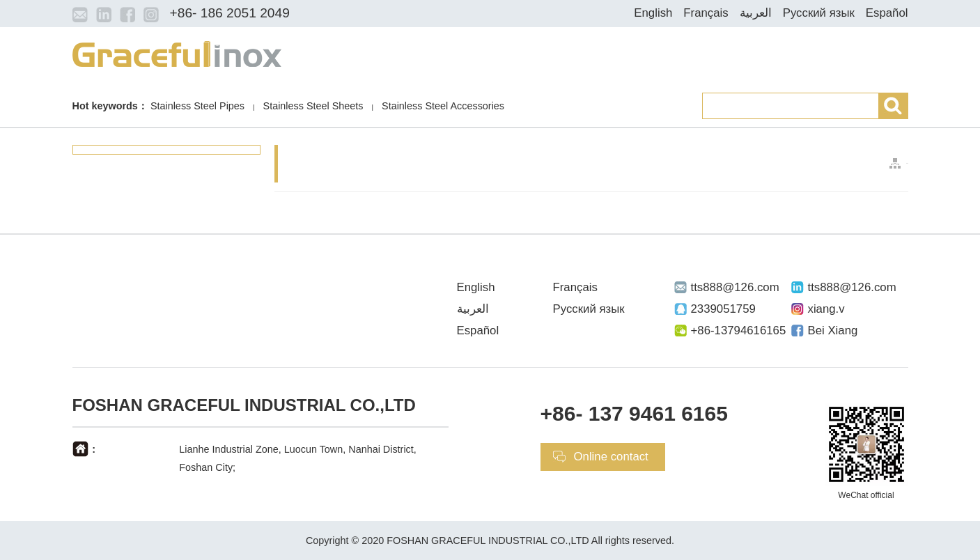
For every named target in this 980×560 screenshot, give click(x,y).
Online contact (611, 457)
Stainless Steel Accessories (443, 106)
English (653, 13)
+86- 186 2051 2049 (230, 13)
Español (887, 13)
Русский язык (819, 13)
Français (706, 13)
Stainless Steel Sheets (313, 106)
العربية (756, 13)
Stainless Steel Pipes (197, 106)
